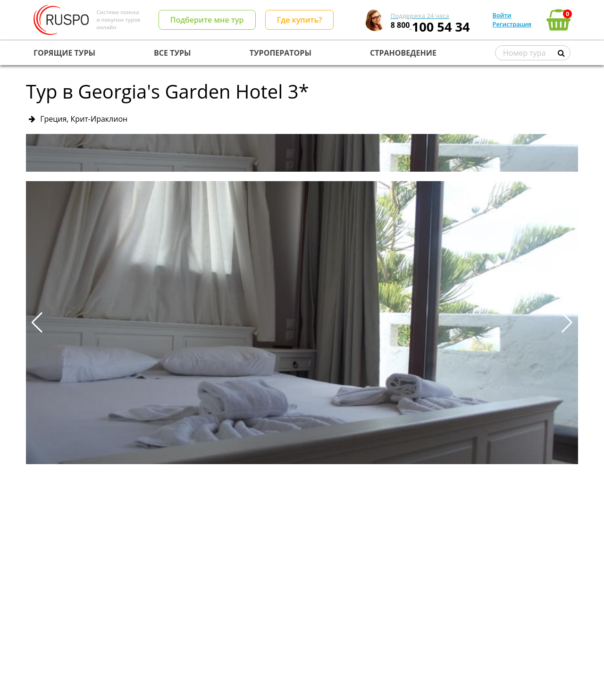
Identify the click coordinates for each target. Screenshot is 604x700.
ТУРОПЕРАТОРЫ (281, 53)
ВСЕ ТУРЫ (172, 53)
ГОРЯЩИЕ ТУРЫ (64, 53)
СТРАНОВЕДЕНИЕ (403, 53)
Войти (502, 15)
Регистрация (512, 24)
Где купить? (300, 20)
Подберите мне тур (207, 20)
